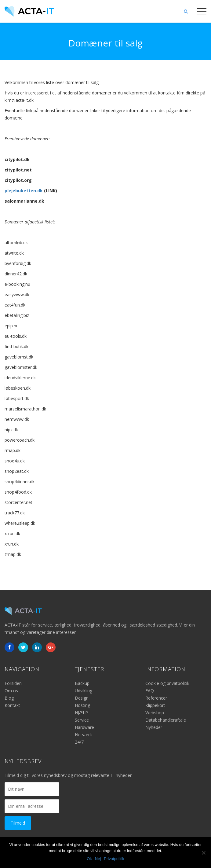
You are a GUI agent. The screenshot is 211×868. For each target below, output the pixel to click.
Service (82, 720)
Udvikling (84, 691)
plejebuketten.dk (24, 191)
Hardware (84, 727)
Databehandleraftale (166, 720)
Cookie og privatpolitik (167, 683)
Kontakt (12, 705)
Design (82, 698)
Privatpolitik (114, 859)
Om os (11, 691)
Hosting (82, 705)
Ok (89, 859)
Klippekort (155, 705)
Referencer (156, 698)
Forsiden (13, 683)
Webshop (155, 713)
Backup (82, 683)
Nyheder (154, 727)
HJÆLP (81, 713)
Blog (9, 698)
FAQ (150, 691)
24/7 (79, 742)
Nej (98, 859)
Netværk (83, 735)
